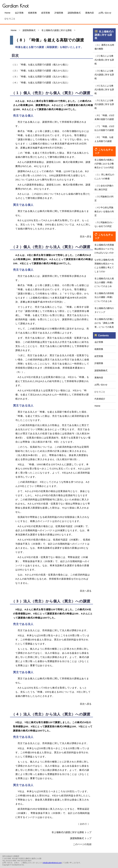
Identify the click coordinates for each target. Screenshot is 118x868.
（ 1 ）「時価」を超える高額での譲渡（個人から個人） (40, 65)
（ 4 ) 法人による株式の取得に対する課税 (104, 90)
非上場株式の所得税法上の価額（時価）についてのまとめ (104, 297)
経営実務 (46, 13)
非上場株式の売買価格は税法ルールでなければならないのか (104, 249)
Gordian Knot (15, 6)
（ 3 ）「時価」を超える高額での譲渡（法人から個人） (40, 77)
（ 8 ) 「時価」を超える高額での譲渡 (104, 139)
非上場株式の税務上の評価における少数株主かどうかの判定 (104, 164)
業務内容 (90, 13)
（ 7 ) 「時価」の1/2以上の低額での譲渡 (104, 128)
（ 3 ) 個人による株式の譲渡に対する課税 (104, 75)
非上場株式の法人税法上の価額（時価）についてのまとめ (104, 282)
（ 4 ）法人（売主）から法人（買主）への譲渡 (51, 714)
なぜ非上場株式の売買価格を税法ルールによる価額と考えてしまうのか (104, 266)
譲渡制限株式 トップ (81, 838)
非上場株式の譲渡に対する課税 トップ (72, 832)
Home (7, 13)
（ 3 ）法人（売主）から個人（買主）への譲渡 (51, 601)
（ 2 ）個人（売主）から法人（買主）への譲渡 (51, 247)
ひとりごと (10, 19)
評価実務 (59, 13)
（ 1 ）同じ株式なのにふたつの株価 (104, 176)
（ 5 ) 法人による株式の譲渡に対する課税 (104, 104)
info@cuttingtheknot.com (52, 863)
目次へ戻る (86, 236)
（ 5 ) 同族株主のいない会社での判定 (104, 224)
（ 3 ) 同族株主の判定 (104, 198)
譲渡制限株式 (74, 13)
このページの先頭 (82, 844)
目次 (15, 56)
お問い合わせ (105, 13)
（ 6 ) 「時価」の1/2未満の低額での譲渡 (104, 117)
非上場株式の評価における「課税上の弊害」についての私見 (104, 323)
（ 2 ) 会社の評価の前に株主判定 (104, 188)
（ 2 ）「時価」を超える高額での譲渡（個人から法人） (40, 71)
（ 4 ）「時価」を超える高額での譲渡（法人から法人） (40, 83)
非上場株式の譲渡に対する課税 (57, 30)
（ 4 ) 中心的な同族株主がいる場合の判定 (104, 211)
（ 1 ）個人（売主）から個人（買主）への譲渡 (51, 93)
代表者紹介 (100, 399)
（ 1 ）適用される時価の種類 (104, 47)
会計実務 (19, 13)
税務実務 (32, 13)
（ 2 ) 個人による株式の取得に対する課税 (104, 60)
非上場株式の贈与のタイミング (104, 310)
